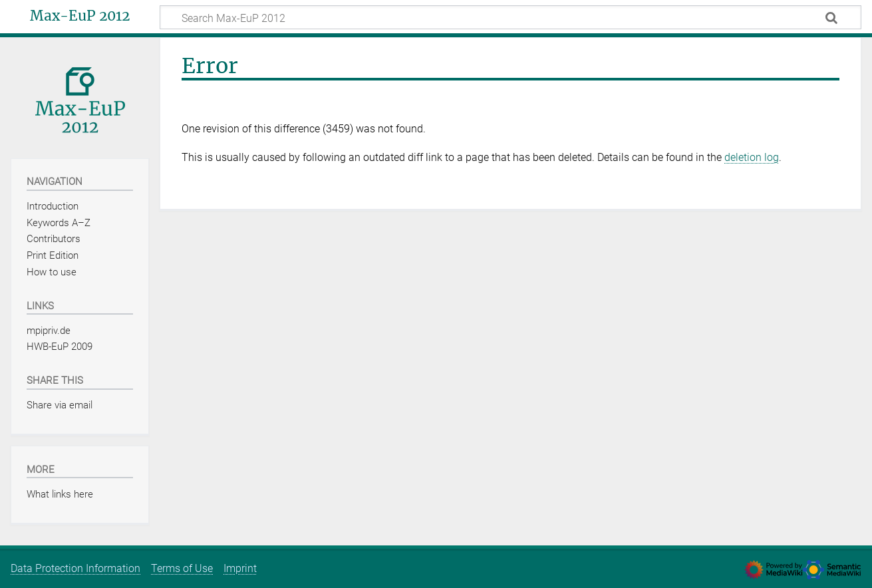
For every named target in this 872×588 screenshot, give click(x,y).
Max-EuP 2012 (80, 16)
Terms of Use (182, 568)
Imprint (240, 568)
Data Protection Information (75, 568)
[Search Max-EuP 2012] (510, 17)
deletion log (752, 157)
